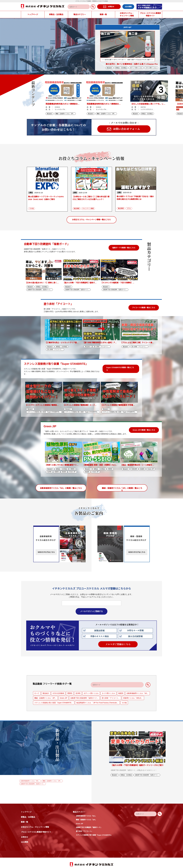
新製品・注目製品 (56, 14)
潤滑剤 (72, 469)
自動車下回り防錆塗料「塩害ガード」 (40, 290)
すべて (37, 693)
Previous (112, 124)
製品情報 (77, 209)
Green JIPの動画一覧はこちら (144, 430)
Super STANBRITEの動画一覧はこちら (120, 369)
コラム (129, 208)
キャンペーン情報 (88, 209)
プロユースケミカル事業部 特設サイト (36, 832)
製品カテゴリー (80, 14)
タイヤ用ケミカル (108, 693)
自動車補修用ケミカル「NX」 (138, 693)
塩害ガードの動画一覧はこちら (124, 248)
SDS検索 (128, 7)
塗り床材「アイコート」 (55, 349)
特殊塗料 (134, 469)
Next (116, 124)
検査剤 (57, 472)
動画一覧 (103, 14)
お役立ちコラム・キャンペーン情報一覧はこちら (91, 220)
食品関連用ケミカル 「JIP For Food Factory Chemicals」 (97, 703)
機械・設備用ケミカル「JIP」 (65, 114)
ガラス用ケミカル (151, 68)
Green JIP (72, 472)
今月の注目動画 (58, 693)
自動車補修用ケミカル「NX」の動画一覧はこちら (61, 488)
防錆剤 (64, 472)
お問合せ (109, 7)
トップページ (33, 14)
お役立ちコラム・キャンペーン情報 (127, 14)
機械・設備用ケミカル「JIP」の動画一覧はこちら (122, 489)
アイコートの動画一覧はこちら (144, 308)
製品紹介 (109, 68)
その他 (32, 209)
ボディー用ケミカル (136, 68)
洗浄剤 (49, 472)
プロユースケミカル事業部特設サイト (150, 14)
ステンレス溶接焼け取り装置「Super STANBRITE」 (44, 412)
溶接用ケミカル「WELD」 (133, 698)
